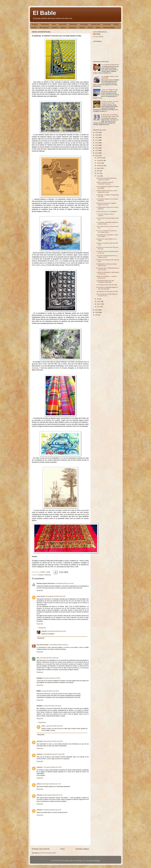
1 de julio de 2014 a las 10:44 (50, 691)
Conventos (107, 24)
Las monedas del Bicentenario (110, 65)
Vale (38, 658)
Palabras (41, 575)
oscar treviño (41, 596)
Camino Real (96, 24)
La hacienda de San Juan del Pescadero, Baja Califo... (105, 281)
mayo (99, 176)
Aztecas (82, 27)
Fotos (54, 24)
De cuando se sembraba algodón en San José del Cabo (107, 288)
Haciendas (63, 24)
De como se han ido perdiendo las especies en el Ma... (107, 179)
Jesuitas (55, 27)
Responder (40, 590)
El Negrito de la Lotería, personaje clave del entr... (107, 265)
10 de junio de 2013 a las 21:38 (49, 658)
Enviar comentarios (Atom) (48, 853)
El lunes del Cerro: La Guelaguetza (107, 211)
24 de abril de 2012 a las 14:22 (64, 583)
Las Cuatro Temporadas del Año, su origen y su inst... (107, 256)
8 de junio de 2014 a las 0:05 (51, 678)
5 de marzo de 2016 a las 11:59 (57, 631)
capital (73, 263)
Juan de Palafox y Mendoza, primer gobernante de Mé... (107, 191)
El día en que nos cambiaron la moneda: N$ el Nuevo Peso (110, 116)
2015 (97, 145)
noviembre (100, 160)
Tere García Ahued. (43, 645)
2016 (97, 143)
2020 (97, 132)
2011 (97, 156)
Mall (71, 518)
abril (98, 299)
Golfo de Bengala (61, 368)
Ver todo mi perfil (98, 37)
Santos (116, 24)
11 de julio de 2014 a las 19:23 (52, 706)
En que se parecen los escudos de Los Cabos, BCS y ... (107, 231)
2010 (97, 310)
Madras (52, 261)
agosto (99, 168)
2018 (97, 138)
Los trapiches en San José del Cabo (107, 291)
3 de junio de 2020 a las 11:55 (52, 810)
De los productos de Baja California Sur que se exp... (107, 295)
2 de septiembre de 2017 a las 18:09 (54, 754)
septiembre (100, 166)
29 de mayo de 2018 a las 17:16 (53, 795)
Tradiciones (45, 24)
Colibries (40, 754)
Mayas (98, 27)
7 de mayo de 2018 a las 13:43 (52, 767)
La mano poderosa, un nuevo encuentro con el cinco (110, 102)
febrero (99, 304)
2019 (97, 135)
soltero (39, 784)
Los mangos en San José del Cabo (107, 285)
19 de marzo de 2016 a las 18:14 (53, 741)
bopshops (79, 861)
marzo (99, 301)
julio (98, 171)
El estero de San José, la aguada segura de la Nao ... (106, 204)
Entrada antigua (82, 849)
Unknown (40, 741)
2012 (97, 153)
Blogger (98, 861)
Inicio (63, 849)
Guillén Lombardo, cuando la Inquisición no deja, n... (105, 183)
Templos (35, 24)
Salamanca (73, 24)
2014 (97, 148)
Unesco (34, 27)
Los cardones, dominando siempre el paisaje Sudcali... (107, 223)
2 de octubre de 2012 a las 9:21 (59, 645)
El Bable (44, 13)
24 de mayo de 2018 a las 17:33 (51, 784)
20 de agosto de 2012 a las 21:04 (55, 596)
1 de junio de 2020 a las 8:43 (54, 726)
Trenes (90, 27)
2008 (97, 315)
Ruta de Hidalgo (109, 27)
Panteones (73, 27)
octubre (99, 163)
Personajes (84, 24)
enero (99, 307)
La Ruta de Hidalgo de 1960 (109, 90)
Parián (83, 514)
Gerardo (44, 631)
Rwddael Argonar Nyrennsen (46, 583)
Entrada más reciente (41, 849)
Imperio (63, 27)
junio (98, 173)
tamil (38, 265)
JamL (43, 726)
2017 (97, 140)
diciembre (100, 158)
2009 (97, 312)
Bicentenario (44, 27)
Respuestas (42, 628)
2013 (97, 150)
